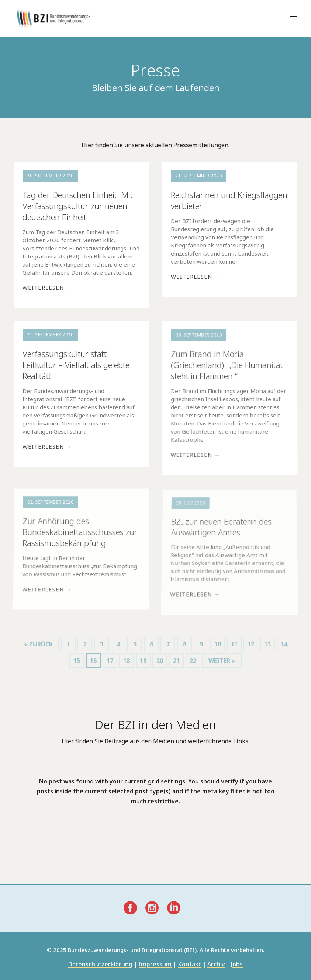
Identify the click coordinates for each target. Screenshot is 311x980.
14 (284, 644)
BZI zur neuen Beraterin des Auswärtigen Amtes (221, 531)
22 (193, 661)
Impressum (155, 965)
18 (127, 661)
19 (143, 661)
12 (251, 644)
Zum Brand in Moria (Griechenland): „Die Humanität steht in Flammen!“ (227, 366)
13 (267, 644)
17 (110, 661)
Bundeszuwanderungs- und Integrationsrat (125, 950)
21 (176, 661)
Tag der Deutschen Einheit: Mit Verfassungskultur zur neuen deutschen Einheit (78, 206)
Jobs (237, 965)
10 (218, 644)
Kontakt (189, 965)
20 (160, 661)
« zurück (38, 644)
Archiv (216, 965)
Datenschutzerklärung (100, 965)
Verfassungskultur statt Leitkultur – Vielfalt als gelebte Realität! (76, 365)
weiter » (222, 661)
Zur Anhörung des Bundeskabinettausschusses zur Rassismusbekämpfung (80, 533)
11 (234, 644)
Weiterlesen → (47, 288)
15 (77, 661)
